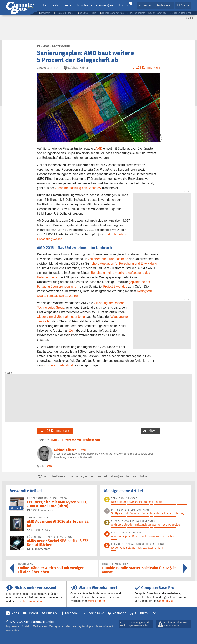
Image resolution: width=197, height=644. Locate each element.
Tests (55, 5)
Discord (33, 613)
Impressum (13, 626)
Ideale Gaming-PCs (113, 13)
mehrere (122, 234)
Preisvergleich (106, 5)
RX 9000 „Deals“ (88, 13)
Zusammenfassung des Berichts (77, 188)
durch (112, 234)
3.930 (40, 510)
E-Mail (82, 450)
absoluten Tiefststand (58, 365)
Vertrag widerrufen (60, 626)
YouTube (150, 613)
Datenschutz (13, 630)
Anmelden (146, 5)
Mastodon (119, 613)
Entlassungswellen (50, 239)
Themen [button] (68, 5)
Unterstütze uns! (181, 13)
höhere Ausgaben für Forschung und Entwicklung (124, 263)
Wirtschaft (93, 440)
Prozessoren (61, 46)
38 (39, 549)
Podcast (46, 13)
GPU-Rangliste (137, 13)
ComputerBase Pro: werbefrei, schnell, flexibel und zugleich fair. (93, 476)
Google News (95, 613)
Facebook (72, 613)
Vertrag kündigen (83, 626)
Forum (124, 5)
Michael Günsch (65, 450)
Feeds (15, 613)
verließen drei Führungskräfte (108, 259)
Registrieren (164, 5)
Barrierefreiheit (104, 626)
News (46, 46)
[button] (183, 5)
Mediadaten (40, 626)
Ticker (43, 5)
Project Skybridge (115, 287)
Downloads (84, 5)
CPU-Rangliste (158, 13)
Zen (72, 331)
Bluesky (52, 613)
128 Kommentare (55, 431)
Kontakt (26, 626)
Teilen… (152, 431)
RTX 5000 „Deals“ (65, 13)
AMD (99, 149)
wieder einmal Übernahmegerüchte (61, 317)
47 (39, 530)
